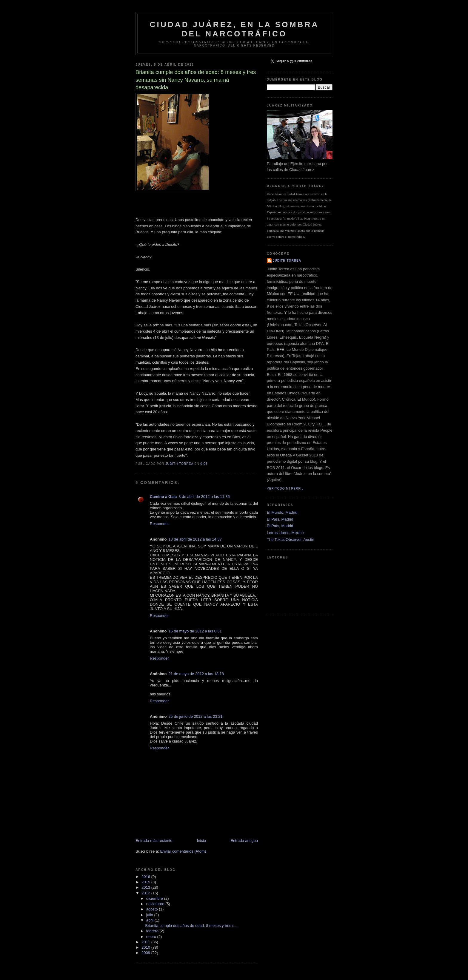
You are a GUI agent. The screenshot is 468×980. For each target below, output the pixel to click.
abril (150, 920)
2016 (146, 877)
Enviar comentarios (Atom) (183, 851)
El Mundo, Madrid (282, 512)
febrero (153, 931)
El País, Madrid (280, 519)
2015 (146, 882)
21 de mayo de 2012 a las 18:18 (196, 674)
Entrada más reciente (154, 841)
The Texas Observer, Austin (291, 540)
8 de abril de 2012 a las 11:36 (204, 497)
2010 (146, 947)
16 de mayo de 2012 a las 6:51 (195, 631)
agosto (153, 909)
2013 (146, 887)
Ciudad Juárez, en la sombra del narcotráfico (234, 29)
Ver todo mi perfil (285, 489)
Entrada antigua (244, 841)
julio (150, 915)
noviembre (156, 904)
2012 (146, 893)
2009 (146, 953)
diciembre (155, 898)
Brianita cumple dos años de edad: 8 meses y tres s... (191, 926)
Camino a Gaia (163, 497)
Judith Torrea (287, 261)
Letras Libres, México (285, 533)
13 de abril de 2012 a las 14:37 (195, 539)
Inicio (201, 841)
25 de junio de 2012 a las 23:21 (195, 716)
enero (152, 937)
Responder (159, 524)
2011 (146, 942)
